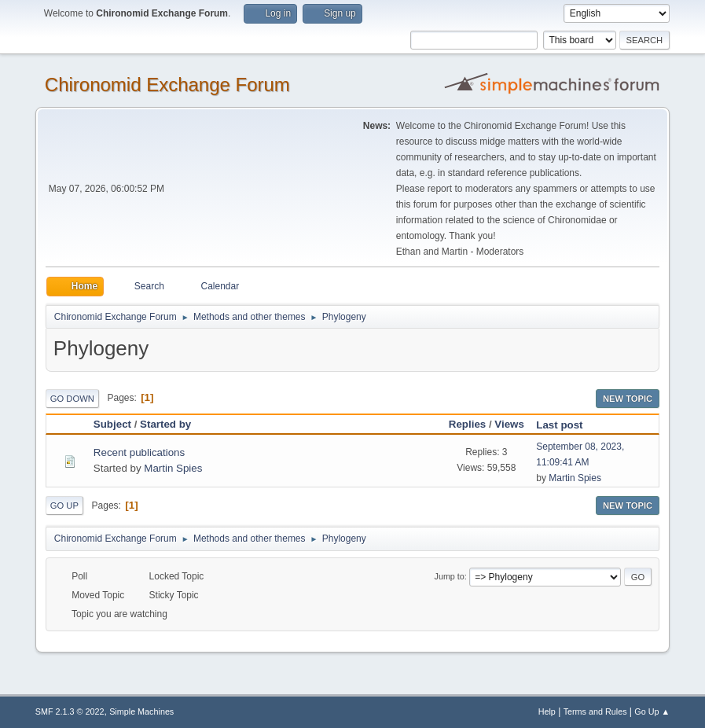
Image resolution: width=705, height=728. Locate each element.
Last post (566, 425)
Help (547, 711)
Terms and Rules (595, 711)
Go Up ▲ (652, 711)
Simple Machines (141, 711)
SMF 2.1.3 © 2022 (70, 711)
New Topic (628, 399)
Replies (467, 424)
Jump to (450, 576)
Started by (165, 424)
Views (509, 424)
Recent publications (139, 452)
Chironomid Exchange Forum (167, 85)
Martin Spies (173, 468)
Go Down (72, 399)
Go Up (64, 506)
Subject (112, 424)
